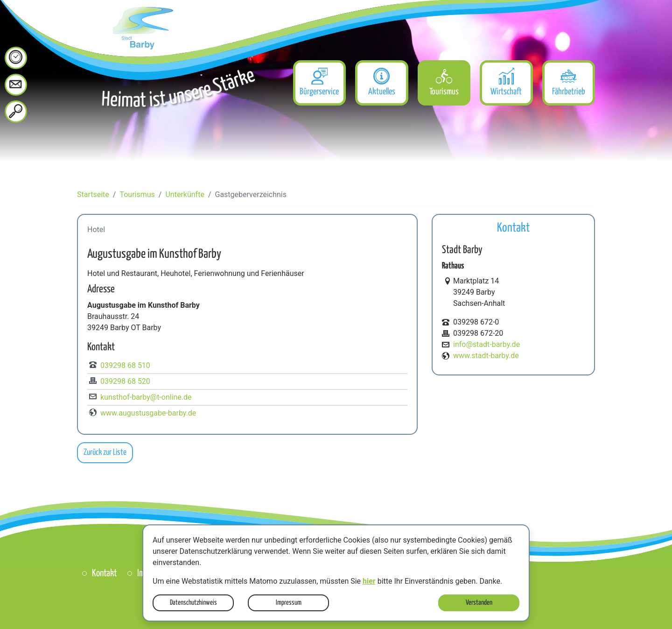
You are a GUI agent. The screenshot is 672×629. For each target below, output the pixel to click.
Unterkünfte (185, 194)
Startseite (93, 194)
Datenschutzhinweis (193, 603)
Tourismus (137, 194)
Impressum (289, 603)
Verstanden (479, 603)
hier (369, 581)
